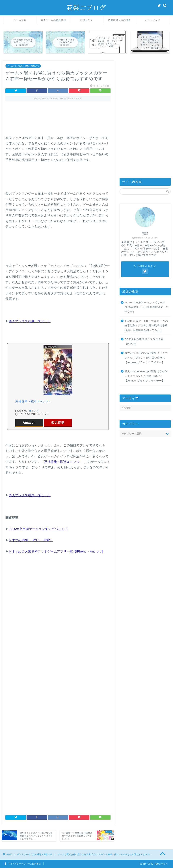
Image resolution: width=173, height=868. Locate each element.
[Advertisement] (58, 121)
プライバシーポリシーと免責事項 (25, 864)
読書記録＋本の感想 (120, 20)
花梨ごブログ (86, 7)
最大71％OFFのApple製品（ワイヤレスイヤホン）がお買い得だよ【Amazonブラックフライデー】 (146, 376)
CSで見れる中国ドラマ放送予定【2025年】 (144, 342)
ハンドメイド (153, 20)
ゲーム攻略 (20, 20)
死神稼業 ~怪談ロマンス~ (33, 401)
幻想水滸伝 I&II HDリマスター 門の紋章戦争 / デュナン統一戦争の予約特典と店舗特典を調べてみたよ (146, 326)
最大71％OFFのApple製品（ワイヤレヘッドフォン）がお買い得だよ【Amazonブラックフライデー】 (146, 358)
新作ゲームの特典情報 (53, 20)
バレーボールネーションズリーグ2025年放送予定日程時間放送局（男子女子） (147, 307)
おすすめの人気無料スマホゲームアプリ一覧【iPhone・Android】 (57, 552)
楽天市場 (58, 423)
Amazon (29, 423)
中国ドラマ (86, 20)
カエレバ (34, 411)
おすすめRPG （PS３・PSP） (31, 540)
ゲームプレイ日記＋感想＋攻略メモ (23, 66)
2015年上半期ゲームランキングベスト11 (38, 529)
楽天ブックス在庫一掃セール (30, 321)
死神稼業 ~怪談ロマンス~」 (64, 462)
